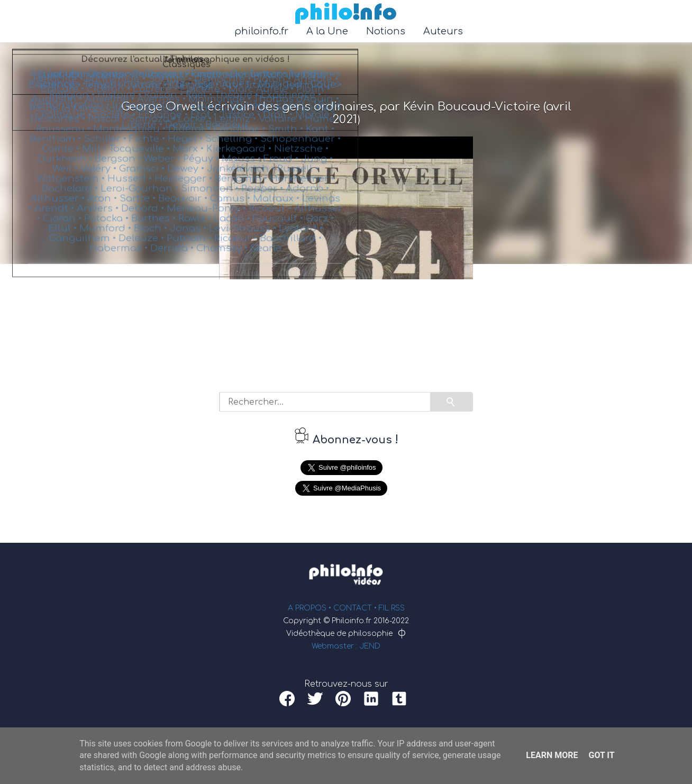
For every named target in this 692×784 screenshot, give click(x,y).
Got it (601, 755)
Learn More (552, 755)
